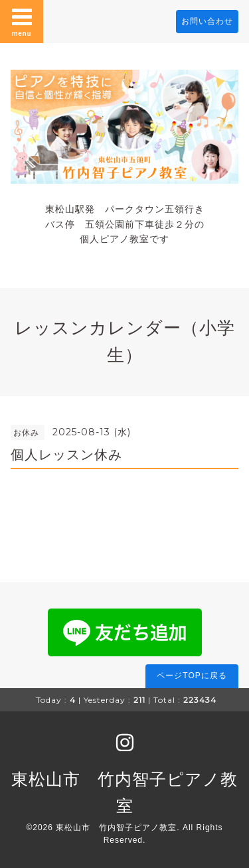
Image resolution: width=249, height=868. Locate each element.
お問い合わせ (207, 21)
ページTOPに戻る (192, 676)
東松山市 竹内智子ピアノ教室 (116, 828)
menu (22, 21)
